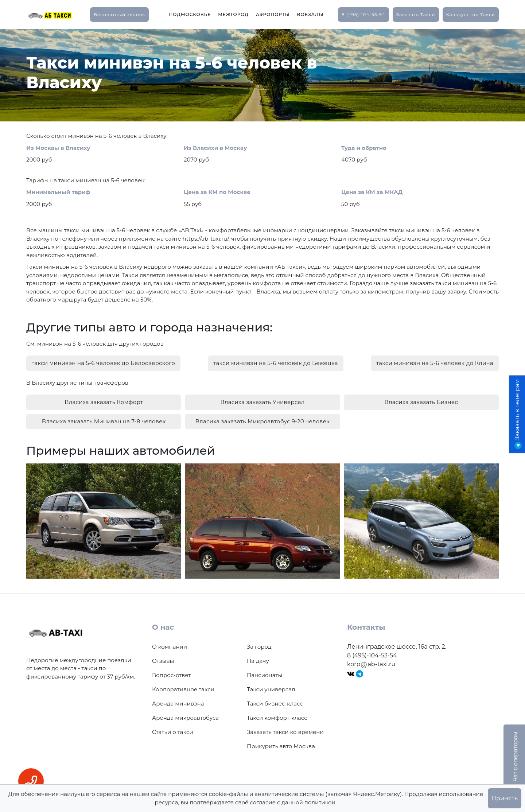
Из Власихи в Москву (215, 148)
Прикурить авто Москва (281, 746)
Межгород (233, 14)
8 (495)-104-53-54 (363, 14)
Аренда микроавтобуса (185, 718)
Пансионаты (265, 675)
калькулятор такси (471, 14)
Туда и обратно (364, 148)
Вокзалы (310, 14)
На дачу (258, 661)
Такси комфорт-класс (277, 718)
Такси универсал (271, 689)
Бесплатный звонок (119, 14)
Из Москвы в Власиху (58, 148)
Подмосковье (190, 14)
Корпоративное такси (183, 689)
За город (259, 647)
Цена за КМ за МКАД (372, 192)
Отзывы (163, 661)
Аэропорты (273, 14)
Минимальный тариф (58, 192)
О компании (170, 647)
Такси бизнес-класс (275, 704)
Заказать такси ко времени (285, 732)
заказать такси (416, 14)
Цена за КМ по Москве (217, 192)
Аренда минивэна (178, 704)
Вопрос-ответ (171, 675)
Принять (505, 798)
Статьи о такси (173, 732)
